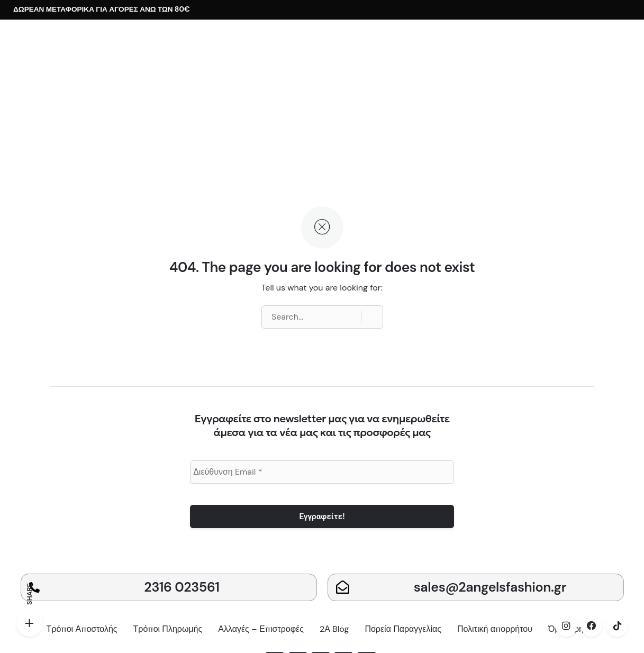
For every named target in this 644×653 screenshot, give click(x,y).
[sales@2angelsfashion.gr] (343, 587)
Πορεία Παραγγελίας (403, 629)
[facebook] (592, 626)
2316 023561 (182, 587)
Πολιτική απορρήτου (495, 629)
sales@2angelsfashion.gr (490, 587)
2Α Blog (334, 629)
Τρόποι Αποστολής (82, 629)
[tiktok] (617, 626)
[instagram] (566, 626)
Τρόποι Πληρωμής (168, 629)
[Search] (372, 317)
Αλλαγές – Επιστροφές (261, 629)
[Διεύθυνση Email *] (322, 472)
